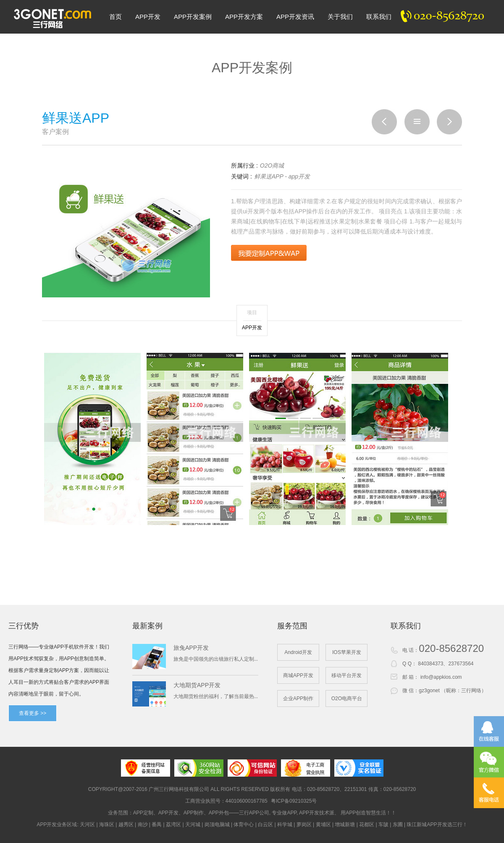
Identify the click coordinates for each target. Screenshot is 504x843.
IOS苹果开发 (347, 652)
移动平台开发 (346, 675)
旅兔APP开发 (191, 648)
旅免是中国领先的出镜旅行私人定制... (216, 659)
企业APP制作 (298, 699)
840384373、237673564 (446, 664)
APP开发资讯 (295, 17)
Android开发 (298, 652)
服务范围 (292, 626)
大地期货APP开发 (197, 685)
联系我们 (379, 17)
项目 (252, 313)
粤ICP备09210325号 (294, 801)
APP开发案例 (193, 17)
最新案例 (147, 626)
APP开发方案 (244, 17)
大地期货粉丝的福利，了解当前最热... (216, 696)
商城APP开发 (298, 675)
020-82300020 (447, 17)
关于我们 (340, 17)
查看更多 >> (33, 713)
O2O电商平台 (347, 699)
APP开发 (148, 17)
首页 (115, 17)
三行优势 (24, 626)
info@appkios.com (441, 677)
